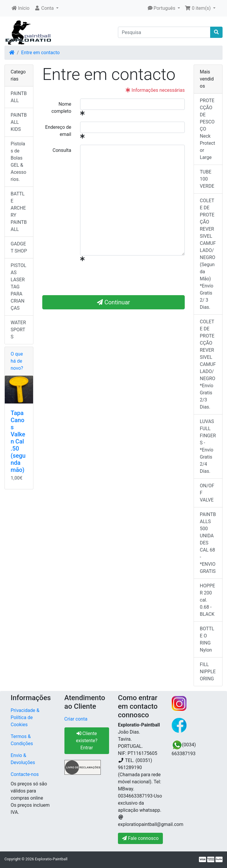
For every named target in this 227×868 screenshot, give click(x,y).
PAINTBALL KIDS (19, 122)
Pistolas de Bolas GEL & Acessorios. (18, 161)
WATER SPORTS (18, 330)
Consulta (62, 150)
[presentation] (125, 279)
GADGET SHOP (19, 247)
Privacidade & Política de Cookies (25, 717)
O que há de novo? (17, 361)
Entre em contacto (40, 53)
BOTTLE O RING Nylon (207, 639)
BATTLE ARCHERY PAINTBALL (19, 212)
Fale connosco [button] (140, 838)
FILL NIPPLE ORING (208, 672)
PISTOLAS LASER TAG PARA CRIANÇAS (18, 287)
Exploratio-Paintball (51, 859)
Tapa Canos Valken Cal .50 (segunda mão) (18, 441)
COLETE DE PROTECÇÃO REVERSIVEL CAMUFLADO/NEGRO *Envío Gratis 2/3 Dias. (208, 364)
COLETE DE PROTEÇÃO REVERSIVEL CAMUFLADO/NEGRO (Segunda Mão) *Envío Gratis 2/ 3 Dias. (208, 254)
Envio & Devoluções (23, 759)
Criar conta (76, 719)
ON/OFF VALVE (207, 493)
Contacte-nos (25, 774)
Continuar (113, 302)
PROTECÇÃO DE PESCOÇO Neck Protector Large (207, 129)
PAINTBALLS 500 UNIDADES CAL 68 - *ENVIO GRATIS (208, 543)
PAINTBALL (19, 97)
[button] (46, 8)
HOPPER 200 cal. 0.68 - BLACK (207, 600)
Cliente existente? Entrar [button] (87, 741)
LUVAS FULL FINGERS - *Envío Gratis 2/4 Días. (208, 446)
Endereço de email (58, 131)
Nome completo (61, 108)
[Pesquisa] (164, 32)
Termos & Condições (22, 740)
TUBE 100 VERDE (207, 179)
